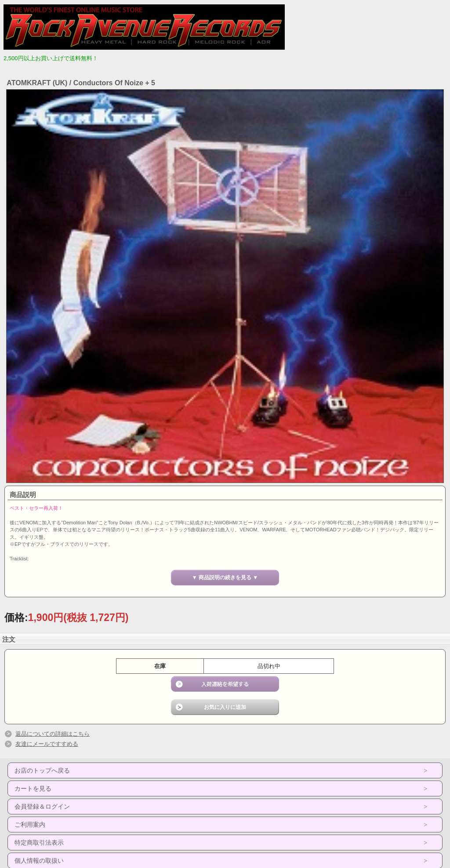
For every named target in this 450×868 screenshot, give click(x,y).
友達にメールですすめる (47, 744)
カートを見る (33, 788)
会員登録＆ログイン (42, 806)
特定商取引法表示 (39, 843)
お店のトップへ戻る (42, 770)
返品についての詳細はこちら (53, 734)
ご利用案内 (30, 824)
